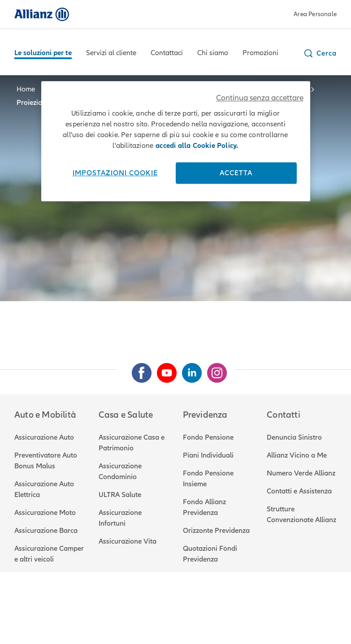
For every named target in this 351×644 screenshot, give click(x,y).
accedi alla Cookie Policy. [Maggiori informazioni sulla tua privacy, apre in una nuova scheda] (197, 146)
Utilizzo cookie (112, 614)
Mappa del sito (38, 624)
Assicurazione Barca (46, 531)
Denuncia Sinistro (294, 437)
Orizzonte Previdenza (216, 531)
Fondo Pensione (208, 437)
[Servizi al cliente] (111, 54)
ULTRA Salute (120, 495)
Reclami (157, 614)
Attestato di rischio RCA (217, 614)
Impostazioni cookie (115, 173)
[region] (176, 141)
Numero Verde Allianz (301, 473)
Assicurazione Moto (45, 513)
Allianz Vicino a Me (297, 455)
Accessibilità (284, 614)
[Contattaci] (167, 54)
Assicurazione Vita (128, 541)
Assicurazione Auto (44, 437)
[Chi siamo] (213, 54)
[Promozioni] (260, 54)
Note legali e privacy (46, 614)
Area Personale (315, 14)
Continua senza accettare (260, 98)
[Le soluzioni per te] (43, 54)
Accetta (236, 173)
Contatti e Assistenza (299, 491)
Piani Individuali (208, 455)
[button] (320, 53)
